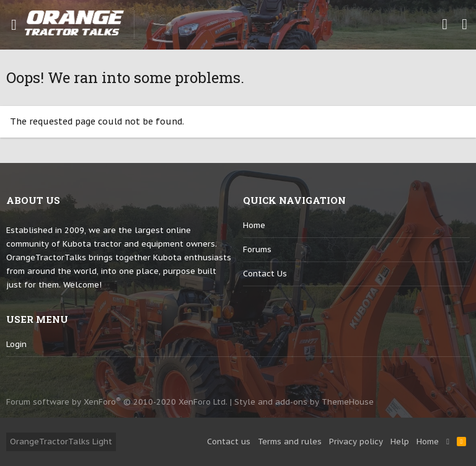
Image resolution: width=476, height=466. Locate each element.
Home (254, 225)
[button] (14, 25)
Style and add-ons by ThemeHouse (304, 402)
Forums (257, 249)
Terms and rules (290, 442)
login (16, 344)
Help (400, 442)
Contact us (265, 274)
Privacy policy (356, 442)
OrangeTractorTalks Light (61, 442)
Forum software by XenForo (117, 402)
